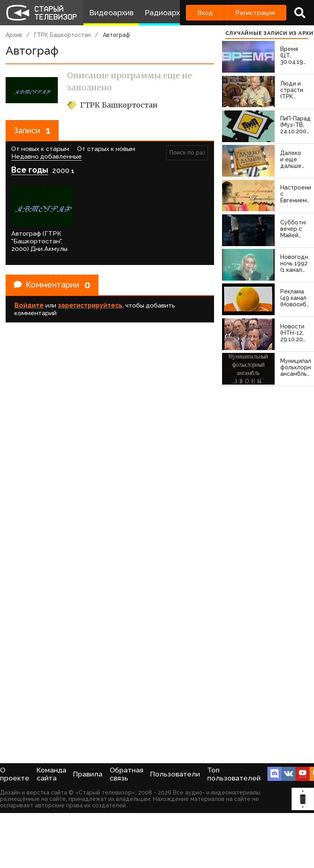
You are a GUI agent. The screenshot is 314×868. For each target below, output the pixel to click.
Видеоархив (111, 13)
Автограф (116, 35)
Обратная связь (126, 774)
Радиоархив (166, 13)
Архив (14, 35)
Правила (88, 774)
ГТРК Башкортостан (62, 35)
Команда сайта (51, 774)
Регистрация (255, 13)
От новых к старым (40, 149)
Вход (205, 13)
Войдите (29, 305)
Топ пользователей (234, 774)
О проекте (15, 774)
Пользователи (175, 774)
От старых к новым (106, 149)
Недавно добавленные (47, 156)
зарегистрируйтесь (90, 305)
